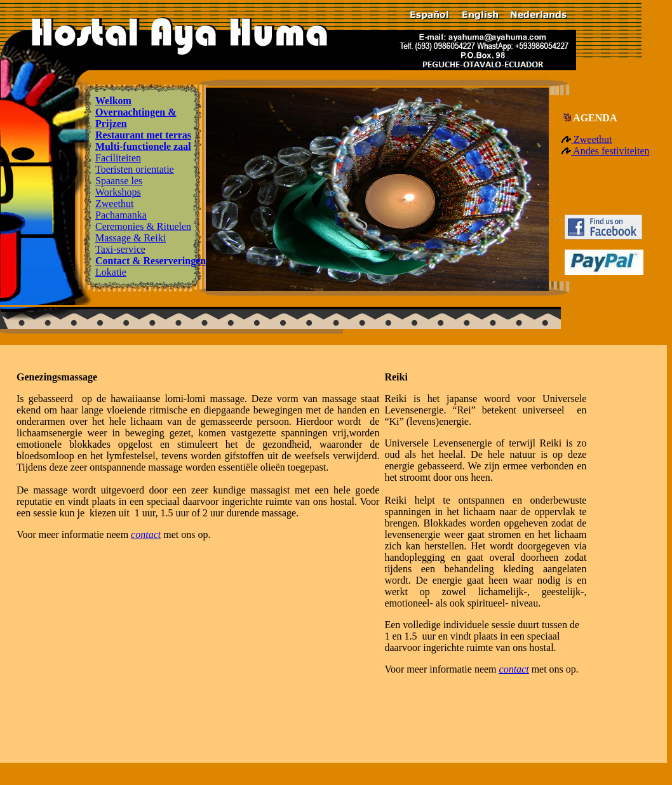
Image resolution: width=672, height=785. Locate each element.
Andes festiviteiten (610, 151)
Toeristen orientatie (135, 169)
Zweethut (114, 204)
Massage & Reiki (131, 238)
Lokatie (111, 272)
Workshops (118, 192)
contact (146, 534)
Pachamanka (121, 215)
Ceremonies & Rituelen (143, 226)
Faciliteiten (118, 158)
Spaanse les (119, 181)
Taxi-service (120, 249)
